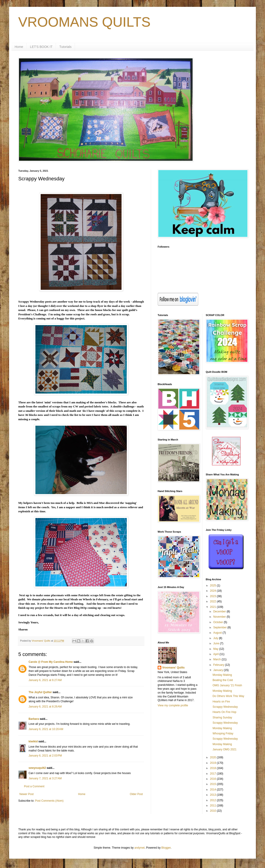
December (220, 611)
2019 (213, 763)
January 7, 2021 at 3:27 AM (45, 778)
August (218, 633)
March (217, 659)
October (218, 622)
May (216, 649)
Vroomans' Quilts (173, 668)
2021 (213, 607)
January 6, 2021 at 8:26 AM (45, 707)
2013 (213, 795)
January (218, 670)
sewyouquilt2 (37, 768)
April (216, 654)
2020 (213, 757)
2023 (213, 596)
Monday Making (222, 675)
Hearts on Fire (221, 702)
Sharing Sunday (222, 718)
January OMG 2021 (224, 749)
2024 (213, 591)
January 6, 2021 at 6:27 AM (45, 680)
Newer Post (26, 794)
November (220, 617)
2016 (213, 779)
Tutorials (65, 47)
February (219, 665)
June (216, 643)
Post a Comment (34, 786)
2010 (213, 811)
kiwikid (33, 741)
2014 (213, 790)
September (220, 627)
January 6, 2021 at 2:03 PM (45, 756)
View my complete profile (173, 705)
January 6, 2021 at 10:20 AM (46, 729)
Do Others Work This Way (228, 696)
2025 (213, 586)
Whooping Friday (223, 733)
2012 (213, 800)
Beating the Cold (223, 680)
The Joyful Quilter (40, 692)
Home (19, 47)
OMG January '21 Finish (227, 685)
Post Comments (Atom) (49, 801)
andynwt (139, 848)
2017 (213, 774)
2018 (213, 768)
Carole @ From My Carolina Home (51, 662)
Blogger (166, 848)
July (216, 638)
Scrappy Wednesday (225, 707)
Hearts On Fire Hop (224, 712)
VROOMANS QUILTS (84, 22)
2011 (213, 806)
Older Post (136, 794)
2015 (213, 784)
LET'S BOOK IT (41, 47)
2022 (213, 601)
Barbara (34, 719)
